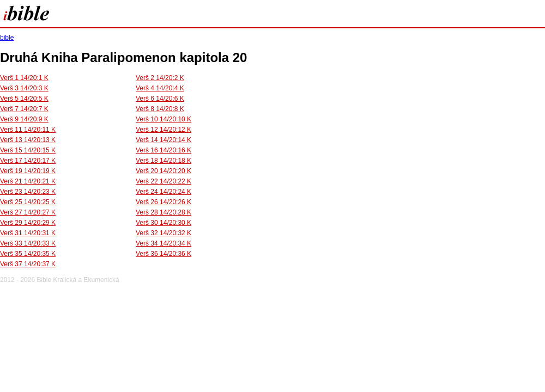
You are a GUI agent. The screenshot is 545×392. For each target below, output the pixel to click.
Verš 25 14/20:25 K (28, 202)
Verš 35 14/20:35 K (28, 254)
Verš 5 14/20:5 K (24, 99)
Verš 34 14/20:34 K (163, 243)
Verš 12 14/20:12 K (163, 130)
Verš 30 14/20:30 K (163, 223)
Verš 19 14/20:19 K (28, 171)
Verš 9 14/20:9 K (24, 119)
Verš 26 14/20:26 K (163, 202)
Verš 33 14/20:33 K (28, 243)
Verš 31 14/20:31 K (28, 233)
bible (7, 38)
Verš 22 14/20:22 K (163, 181)
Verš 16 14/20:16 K (163, 150)
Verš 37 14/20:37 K (28, 264)
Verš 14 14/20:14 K (163, 140)
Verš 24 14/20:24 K (163, 192)
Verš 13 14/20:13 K (28, 140)
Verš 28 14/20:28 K (163, 212)
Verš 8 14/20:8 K (160, 109)
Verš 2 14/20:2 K (160, 78)
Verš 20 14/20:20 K (163, 171)
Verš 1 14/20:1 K (24, 78)
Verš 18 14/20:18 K (163, 161)
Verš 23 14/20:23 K (28, 192)
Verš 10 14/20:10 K (163, 119)
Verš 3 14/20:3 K (24, 88)
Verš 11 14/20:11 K (28, 130)
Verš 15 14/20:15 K (28, 150)
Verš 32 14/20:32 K (163, 233)
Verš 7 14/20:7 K (24, 109)
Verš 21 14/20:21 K (28, 181)
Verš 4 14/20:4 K (160, 88)
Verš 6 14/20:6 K (160, 99)
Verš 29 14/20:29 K (28, 223)
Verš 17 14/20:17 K (28, 161)
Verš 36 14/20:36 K (163, 254)
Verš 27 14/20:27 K (28, 212)
